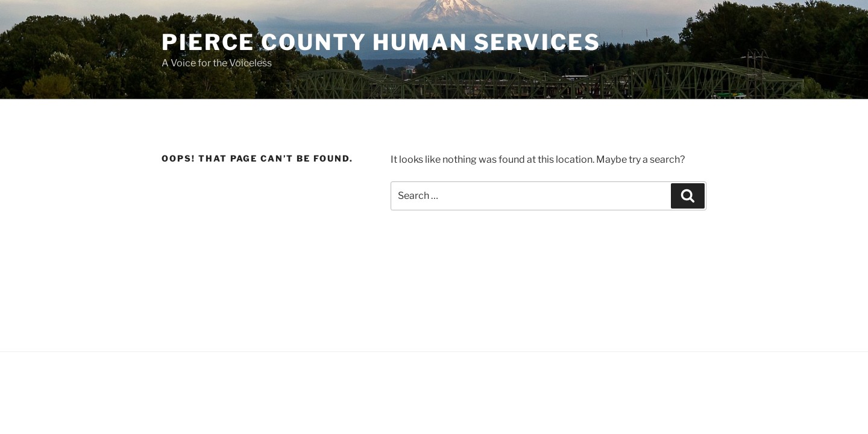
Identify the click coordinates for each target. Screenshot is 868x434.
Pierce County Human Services (381, 42)
